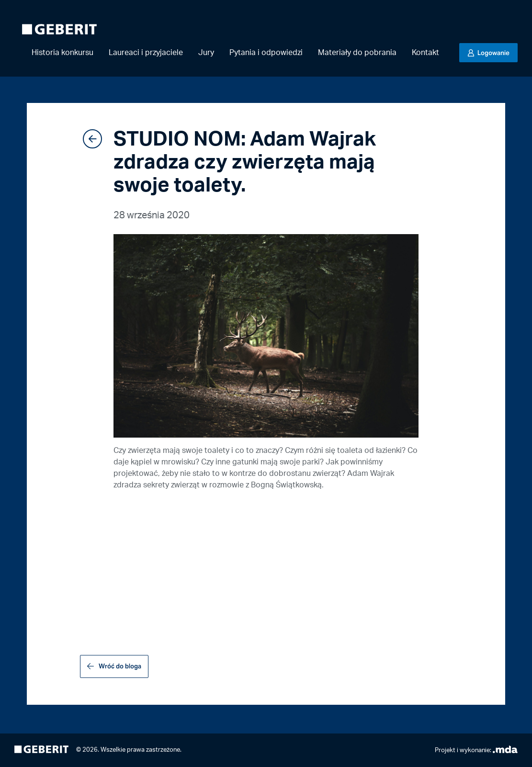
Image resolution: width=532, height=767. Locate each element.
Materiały (357, 53)
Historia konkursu (62, 53)
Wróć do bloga (120, 666)
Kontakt (425, 53)
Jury (206, 53)
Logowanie (493, 53)
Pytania (266, 53)
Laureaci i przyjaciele (146, 53)
